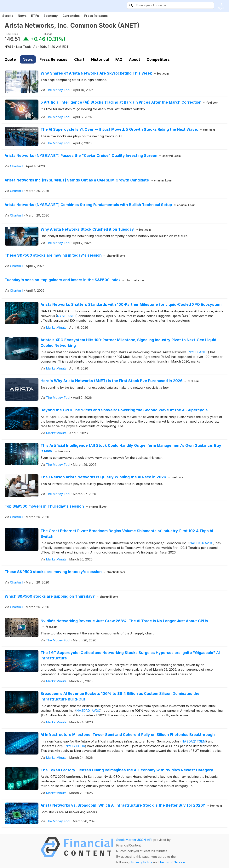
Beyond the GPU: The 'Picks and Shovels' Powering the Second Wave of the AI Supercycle (124, 410)
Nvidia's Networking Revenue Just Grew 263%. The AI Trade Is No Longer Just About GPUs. (125, 624)
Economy (51, 16)
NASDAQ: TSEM (194, 741)
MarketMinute (56, 327)
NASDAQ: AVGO (201, 543)
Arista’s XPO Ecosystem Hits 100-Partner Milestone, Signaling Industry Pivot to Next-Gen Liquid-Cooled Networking (129, 343)
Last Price (12, 34)
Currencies (71, 16)
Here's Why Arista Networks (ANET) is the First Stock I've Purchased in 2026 (120, 381)
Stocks (8, 16)
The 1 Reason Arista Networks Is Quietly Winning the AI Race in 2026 (112, 477)
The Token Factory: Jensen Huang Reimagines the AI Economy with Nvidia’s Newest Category (127, 770)
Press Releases (96, 16)
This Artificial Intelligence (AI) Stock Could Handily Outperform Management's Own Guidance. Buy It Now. (131, 448)
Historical (100, 59)
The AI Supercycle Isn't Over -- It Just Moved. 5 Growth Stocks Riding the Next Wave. (128, 129)
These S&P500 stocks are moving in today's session (65, 255)
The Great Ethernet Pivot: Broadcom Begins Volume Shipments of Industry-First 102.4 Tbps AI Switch (127, 534)
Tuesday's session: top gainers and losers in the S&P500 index (74, 280)
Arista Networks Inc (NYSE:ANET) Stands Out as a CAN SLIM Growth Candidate (89, 180)
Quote (10, 59)
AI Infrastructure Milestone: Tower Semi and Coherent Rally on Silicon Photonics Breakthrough (128, 735)
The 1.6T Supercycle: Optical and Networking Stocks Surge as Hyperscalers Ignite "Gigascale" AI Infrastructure (130, 655)
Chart (79, 59)
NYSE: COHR (75, 746)
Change (48, 34)
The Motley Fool (58, 90)
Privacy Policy (142, 862)
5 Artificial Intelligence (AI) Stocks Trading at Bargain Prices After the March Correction (129, 102)
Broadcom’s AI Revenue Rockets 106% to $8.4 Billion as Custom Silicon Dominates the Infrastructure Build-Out (120, 696)
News (22, 16)
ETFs (35, 16)
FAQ (119, 59)
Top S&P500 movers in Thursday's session (56, 506)
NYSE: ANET (67, 316)
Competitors (158, 59)
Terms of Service (172, 862)
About (135, 59)
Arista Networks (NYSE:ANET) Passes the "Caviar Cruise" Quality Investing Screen (93, 156)
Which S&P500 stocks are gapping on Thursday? (61, 596)
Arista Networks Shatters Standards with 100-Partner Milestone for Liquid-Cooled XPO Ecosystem (131, 304)
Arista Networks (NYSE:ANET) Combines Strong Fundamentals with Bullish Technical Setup (100, 205)
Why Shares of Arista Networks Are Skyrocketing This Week (105, 73)
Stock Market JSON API (134, 840)
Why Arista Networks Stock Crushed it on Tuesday (96, 229)
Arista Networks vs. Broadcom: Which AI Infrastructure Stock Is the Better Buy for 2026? (131, 805)
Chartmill (17, 166)
